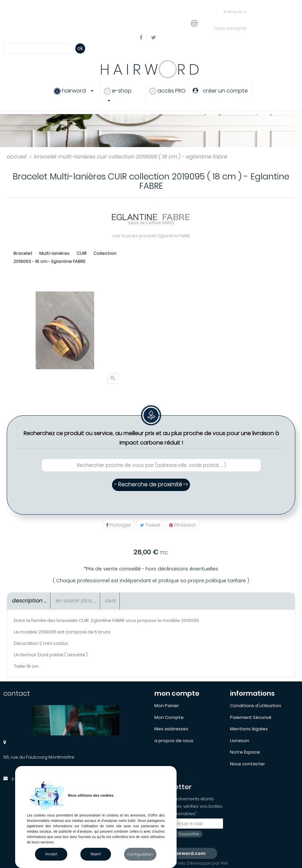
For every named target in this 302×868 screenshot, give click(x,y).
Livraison (240, 741)
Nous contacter (248, 764)
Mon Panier (167, 706)
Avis (111, 601)
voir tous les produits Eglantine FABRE (151, 236)
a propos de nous (174, 741)
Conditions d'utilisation (256, 706)
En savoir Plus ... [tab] (76, 601)
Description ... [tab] (29, 601)
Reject (96, 854)
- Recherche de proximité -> (151, 484)
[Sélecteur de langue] (235, 8)
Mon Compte (169, 717)
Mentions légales (249, 729)
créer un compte (156, 11)
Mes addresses (171, 729)
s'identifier (118, 11)
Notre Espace (245, 752)
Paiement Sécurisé (251, 717)
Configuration (140, 854)
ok (80, 48)
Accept (51, 854)
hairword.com (189, 853)
